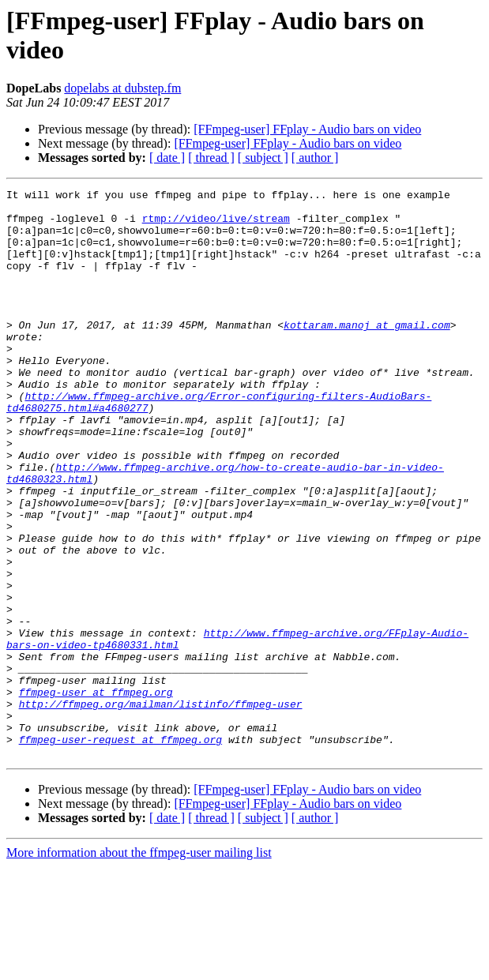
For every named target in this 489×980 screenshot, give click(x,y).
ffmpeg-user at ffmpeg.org (96, 794)
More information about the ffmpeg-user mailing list (139, 966)
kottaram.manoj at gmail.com (367, 353)
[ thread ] (211, 158)
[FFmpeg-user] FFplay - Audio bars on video (307, 129)
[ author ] (315, 158)
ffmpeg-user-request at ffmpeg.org (120, 850)
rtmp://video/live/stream (216, 225)
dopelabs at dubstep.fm (122, 88)
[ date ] (167, 158)
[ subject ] (263, 158)
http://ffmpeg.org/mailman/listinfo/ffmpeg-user (161, 808)
